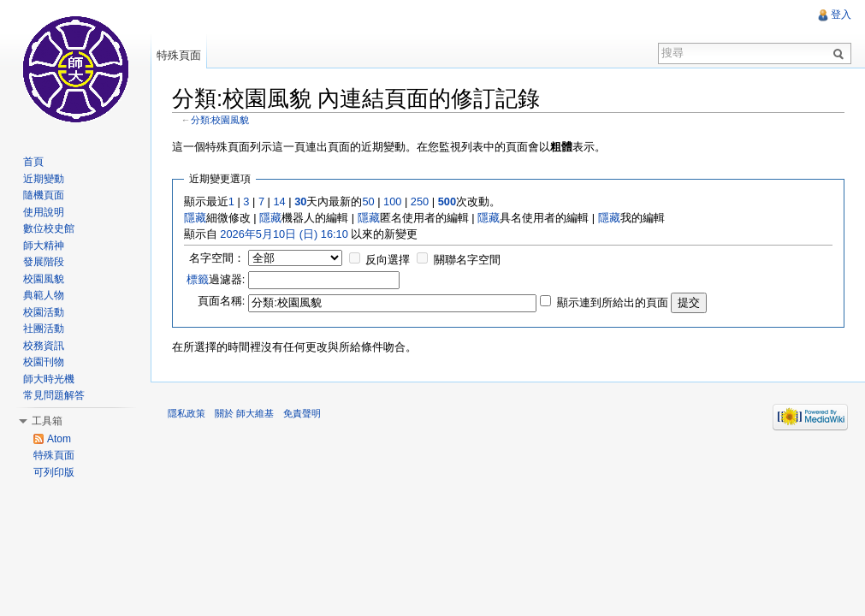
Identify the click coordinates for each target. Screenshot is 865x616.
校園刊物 (44, 362)
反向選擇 (388, 260)
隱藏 (195, 218)
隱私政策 (187, 413)
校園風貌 (44, 279)
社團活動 (44, 329)
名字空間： (217, 258)
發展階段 (44, 262)
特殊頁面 (179, 55)
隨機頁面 (44, 195)
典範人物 (44, 295)
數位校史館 (49, 228)
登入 (841, 15)
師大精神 (44, 246)
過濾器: (216, 279)
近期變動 (44, 179)
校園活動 (44, 312)
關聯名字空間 (467, 260)
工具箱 (47, 421)
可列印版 (54, 472)
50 (368, 201)
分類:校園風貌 (220, 120)
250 (420, 201)
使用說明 (44, 212)
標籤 (198, 279)
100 (392, 201)
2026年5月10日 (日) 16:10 (284, 234)
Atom (59, 439)
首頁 (33, 162)
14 (279, 201)
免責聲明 (302, 413)
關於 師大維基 (244, 413)
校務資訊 (44, 346)
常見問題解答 (54, 395)
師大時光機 (49, 379)
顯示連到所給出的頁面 (613, 302)
